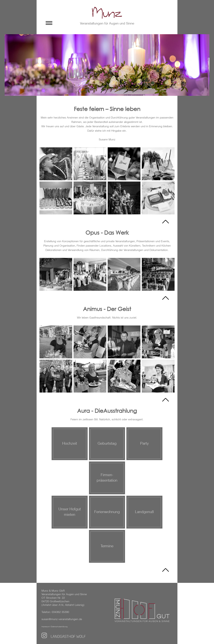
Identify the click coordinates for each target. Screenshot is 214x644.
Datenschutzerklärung (59, 627)
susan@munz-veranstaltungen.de (62, 619)
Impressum (46, 627)
